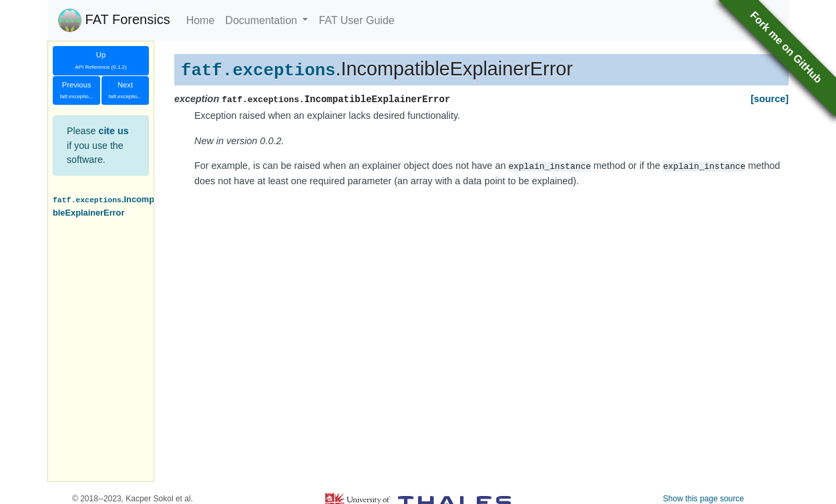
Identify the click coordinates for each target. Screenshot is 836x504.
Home (201, 20)
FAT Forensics (114, 20)
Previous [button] (77, 90)
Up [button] (100, 60)
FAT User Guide (356, 20)
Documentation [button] (262, 20)
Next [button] (126, 90)
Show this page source (703, 499)
